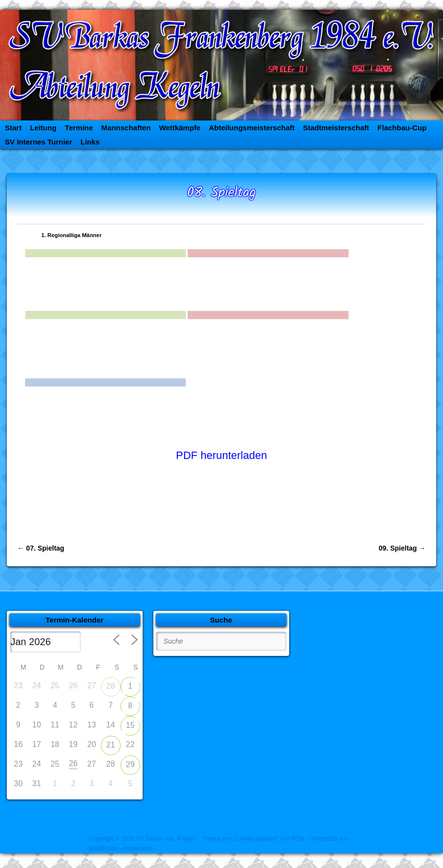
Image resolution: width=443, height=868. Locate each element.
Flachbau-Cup (402, 128)
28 (111, 686)
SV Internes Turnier (38, 142)
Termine (79, 128)
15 (130, 725)
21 (111, 745)
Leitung (43, 128)
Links (90, 142)
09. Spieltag (402, 548)
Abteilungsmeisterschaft (252, 128)
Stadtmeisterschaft (336, 128)
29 (130, 764)
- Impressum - (137, 848)
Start (13, 128)
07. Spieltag (41, 548)
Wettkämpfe (180, 128)
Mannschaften (126, 128)
